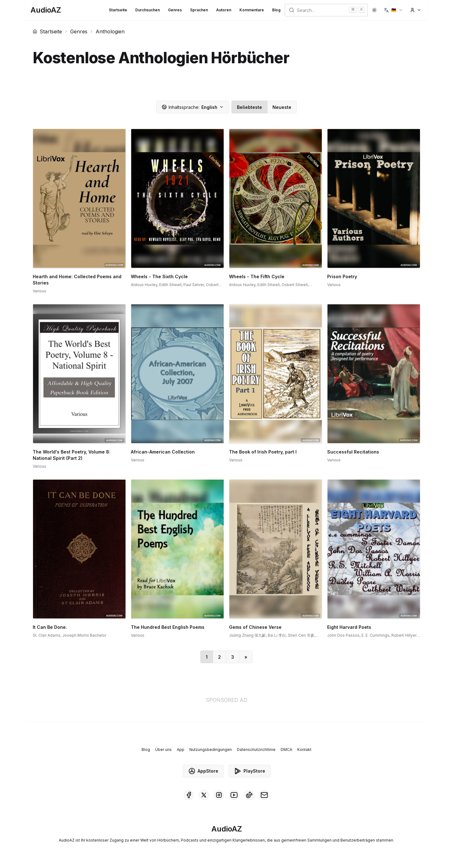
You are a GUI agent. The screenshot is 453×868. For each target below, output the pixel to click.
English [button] (193, 107)
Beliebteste (249, 107)
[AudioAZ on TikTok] (249, 795)
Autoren (224, 10)
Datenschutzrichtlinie (256, 750)
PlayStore (250, 771)
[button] (393, 10)
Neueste (282, 107)
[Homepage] (46, 10)
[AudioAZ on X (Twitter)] (204, 795)
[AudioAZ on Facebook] (189, 795)
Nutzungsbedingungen (211, 750)
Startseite (118, 10)
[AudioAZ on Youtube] (234, 795)
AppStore (203, 771)
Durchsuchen (148, 10)
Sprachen (199, 10)
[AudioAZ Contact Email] (264, 795)
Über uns (163, 750)
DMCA (286, 750)
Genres (175, 10)
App (181, 750)
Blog (276, 10)
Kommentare (252, 10)
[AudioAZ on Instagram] (219, 795)
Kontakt (304, 750)
